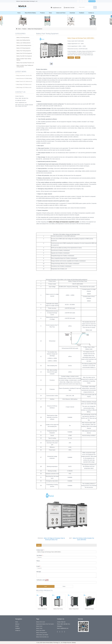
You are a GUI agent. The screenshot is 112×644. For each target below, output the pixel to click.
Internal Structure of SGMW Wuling (24, 78)
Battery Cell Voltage (89, 609)
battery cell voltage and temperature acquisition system (64, 222)
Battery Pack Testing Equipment (35, 29)
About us (17, 624)
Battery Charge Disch (74, 609)
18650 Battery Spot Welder (42, 635)
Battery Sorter (39, 626)
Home (19, 13)
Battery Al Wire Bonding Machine (24, 45)
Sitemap (74, 643)
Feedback (82, 13)
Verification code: (41, 580)
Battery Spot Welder (41, 630)
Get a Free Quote (92, 1)
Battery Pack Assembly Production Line (25, 63)
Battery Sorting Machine (42, 633)
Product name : (41, 550)
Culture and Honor (61, 13)
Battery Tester (39, 628)
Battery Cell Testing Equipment (23, 48)
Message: (39, 572)
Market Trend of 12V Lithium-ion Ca (24, 81)
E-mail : (39, 566)
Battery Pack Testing (58, 609)
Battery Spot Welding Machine (23, 40)
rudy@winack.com (57, 8)
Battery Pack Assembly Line (42, 637)
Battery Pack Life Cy (42, 609)
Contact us (91, 13)
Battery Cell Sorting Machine (23, 38)
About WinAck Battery (30, 13)
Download (72, 13)
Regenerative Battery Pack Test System (45, 624)
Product (17, 626)
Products (42, 13)
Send (46, 586)
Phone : (38, 561)
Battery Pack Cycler (41, 622)
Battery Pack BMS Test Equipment (24, 56)
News (50, 13)
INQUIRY (71, 58)
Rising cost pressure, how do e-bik (24, 75)
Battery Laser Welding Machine (23, 43)
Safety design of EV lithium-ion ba (24, 84)
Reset (64, 586)
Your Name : (40, 555)
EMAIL (78, 58)
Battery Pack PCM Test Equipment (24, 53)
